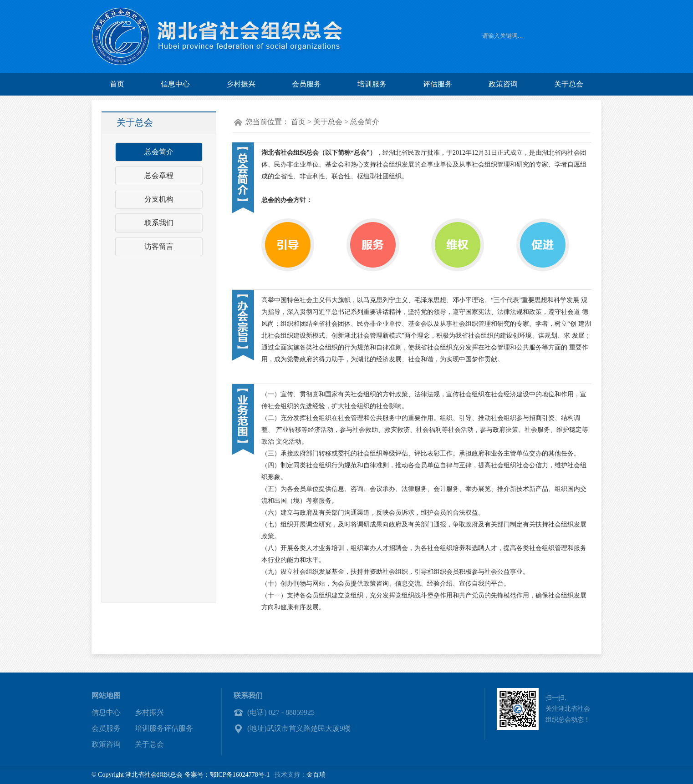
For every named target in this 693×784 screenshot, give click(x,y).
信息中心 (175, 84)
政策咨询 (503, 84)
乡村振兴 (241, 84)
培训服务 (372, 84)
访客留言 (159, 246)
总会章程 (159, 175)
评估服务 (438, 84)
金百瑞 (316, 775)
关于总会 (569, 84)
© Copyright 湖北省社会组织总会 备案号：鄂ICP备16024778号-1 (181, 775)
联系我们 (159, 223)
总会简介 (159, 152)
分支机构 (159, 199)
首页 (117, 84)
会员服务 (306, 84)
